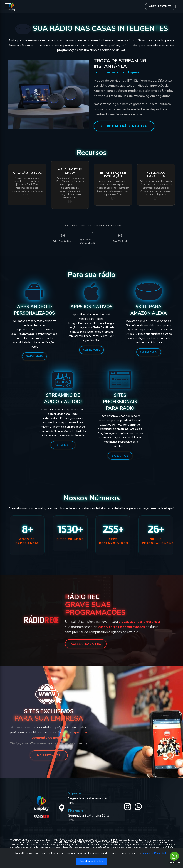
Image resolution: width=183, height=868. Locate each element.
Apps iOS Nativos (91, 307)
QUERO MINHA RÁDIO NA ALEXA (124, 126)
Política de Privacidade (154, 853)
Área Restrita (160, 6)
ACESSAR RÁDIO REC (86, 644)
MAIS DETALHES (49, 755)
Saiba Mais (34, 356)
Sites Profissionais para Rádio (120, 402)
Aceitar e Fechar (92, 861)
